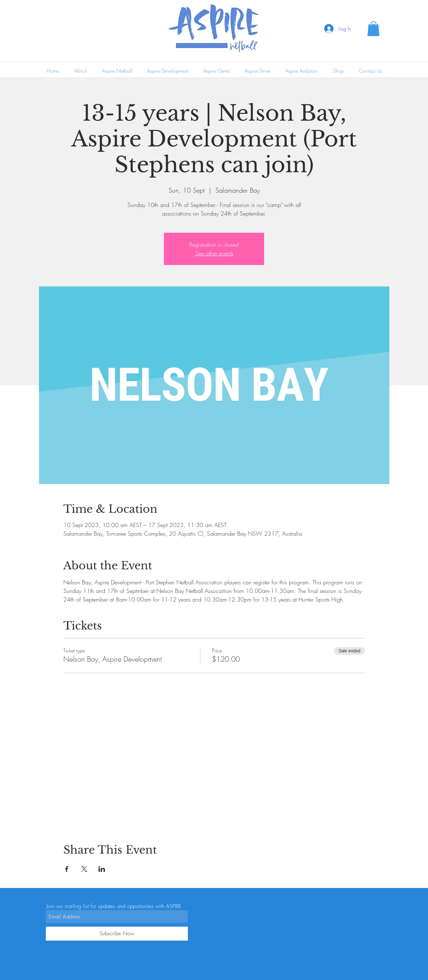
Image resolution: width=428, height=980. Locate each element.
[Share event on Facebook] (67, 869)
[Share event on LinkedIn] (102, 869)
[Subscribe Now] (117, 934)
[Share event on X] (84, 869)
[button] (373, 29)
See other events (214, 253)
